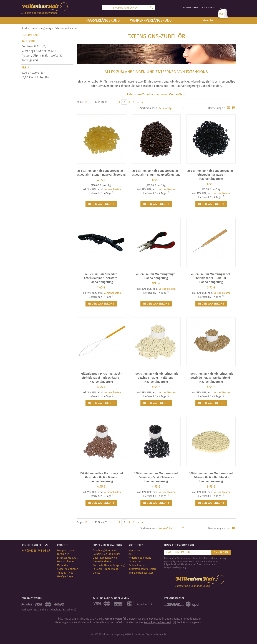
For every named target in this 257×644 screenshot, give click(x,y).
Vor (143, 102)
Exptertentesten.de (156, 634)
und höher (35, 77)
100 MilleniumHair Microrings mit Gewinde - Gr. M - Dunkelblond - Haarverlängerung (211, 378)
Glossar (97, 573)
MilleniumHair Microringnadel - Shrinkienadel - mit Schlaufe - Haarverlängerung (101, 378)
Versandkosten (112, 189)
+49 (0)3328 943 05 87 (36, 551)
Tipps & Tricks (65, 573)
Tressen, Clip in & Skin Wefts (42, 56)
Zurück (115, 102)
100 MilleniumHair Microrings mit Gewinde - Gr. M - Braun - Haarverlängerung (101, 477)
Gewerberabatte (102, 562)
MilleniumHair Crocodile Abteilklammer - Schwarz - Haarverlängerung (101, 278)
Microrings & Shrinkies (38, 51)
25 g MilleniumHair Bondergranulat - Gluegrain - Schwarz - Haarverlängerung (211, 175)
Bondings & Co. (34, 46)
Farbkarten (63, 554)
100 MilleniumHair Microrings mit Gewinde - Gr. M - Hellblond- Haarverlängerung (156, 378)
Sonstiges (30, 60)
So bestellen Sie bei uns (107, 554)
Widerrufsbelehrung (140, 558)
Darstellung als (217, 108)
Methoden (63, 565)
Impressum (135, 550)
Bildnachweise (137, 565)
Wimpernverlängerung (151, 20)
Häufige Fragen (66, 577)
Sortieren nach (149, 108)
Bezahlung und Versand (158, 623)
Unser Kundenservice (105, 558)
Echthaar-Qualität (67, 558)
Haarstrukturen (66, 562)
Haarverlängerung (103, 20)
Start (24, 28)
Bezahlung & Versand (105, 550)
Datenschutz (136, 562)
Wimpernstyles (66, 550)
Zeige (80, 102)
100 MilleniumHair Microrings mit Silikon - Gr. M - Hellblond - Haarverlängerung (211, 477)
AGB (131, 554)
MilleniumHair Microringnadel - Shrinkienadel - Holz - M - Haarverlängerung (211, 278)
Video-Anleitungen (68, 569)
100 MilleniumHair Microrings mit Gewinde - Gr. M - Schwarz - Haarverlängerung (156, 477)
